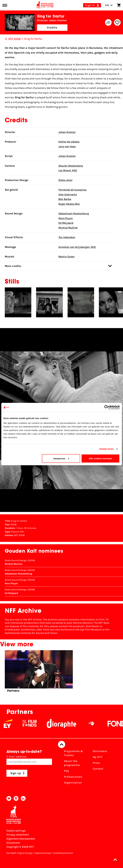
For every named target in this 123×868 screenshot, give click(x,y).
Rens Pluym (66, 218)
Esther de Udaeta (69, 142)
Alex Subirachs (68, 194)
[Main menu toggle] (5, 5)
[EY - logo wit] (12, 723)
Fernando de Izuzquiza (72, 190)
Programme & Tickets (74, 753)
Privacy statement (18, 835)
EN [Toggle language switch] (109, 5)
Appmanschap (43, 853)
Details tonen (107, 449)
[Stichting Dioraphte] (66, 723)
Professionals (73, 777)
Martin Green (67, 257)
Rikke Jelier (65, 180)
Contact (98, 769)
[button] (116, 860)
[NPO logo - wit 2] (95, 723)
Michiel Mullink (68, 228)
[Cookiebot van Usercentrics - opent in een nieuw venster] (106, 407)
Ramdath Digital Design (20, 853)
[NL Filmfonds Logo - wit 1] (34, 723)
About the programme (72, 763)
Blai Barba (65, 199)
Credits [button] (52, 28)
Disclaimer (13, 843)
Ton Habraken (67, 237)
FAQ (67, 771)
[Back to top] (62, 744)
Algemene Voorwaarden (21, 839)
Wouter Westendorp (71, 166)
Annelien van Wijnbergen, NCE (77, 247)
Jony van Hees (67, 146)
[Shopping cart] (119, 5)
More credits (58, 266)
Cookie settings (16, 831)
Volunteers (100, 751)
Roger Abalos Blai (69, 204)
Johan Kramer (67, 132)
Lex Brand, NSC (68, 170)
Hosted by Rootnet (63, 853)
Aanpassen (61, 458)
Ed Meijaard (66, 223)
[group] (39, 672)
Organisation (73, 783)
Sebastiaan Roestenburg (74, 213)
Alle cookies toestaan (100, 458)
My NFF (98, 757)
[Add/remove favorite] (117, 22)
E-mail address (29, 760)
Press (96, 763)
